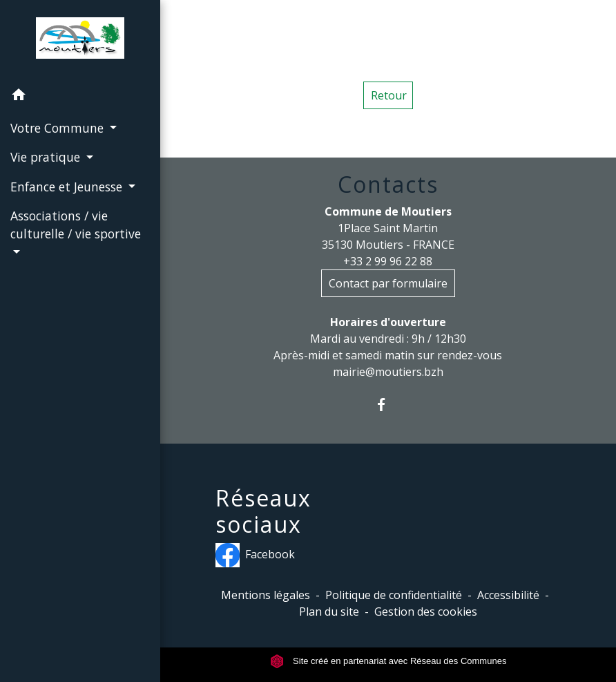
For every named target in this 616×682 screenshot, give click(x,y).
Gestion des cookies (426, 612)
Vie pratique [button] (47, 157)
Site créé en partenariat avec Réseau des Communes (388, 661)
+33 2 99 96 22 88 (388, 261)
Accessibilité (508, 595)
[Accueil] (80, 41)
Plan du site (329, 612)
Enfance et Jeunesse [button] (68, 187)
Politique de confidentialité (394, 595)
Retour (389, 95)
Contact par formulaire (388, 283)
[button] (80, 97)
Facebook (255, 555)
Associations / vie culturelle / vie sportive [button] (76, 225)
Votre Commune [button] (59, 128)
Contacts (388, 184)
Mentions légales (266, 595)
